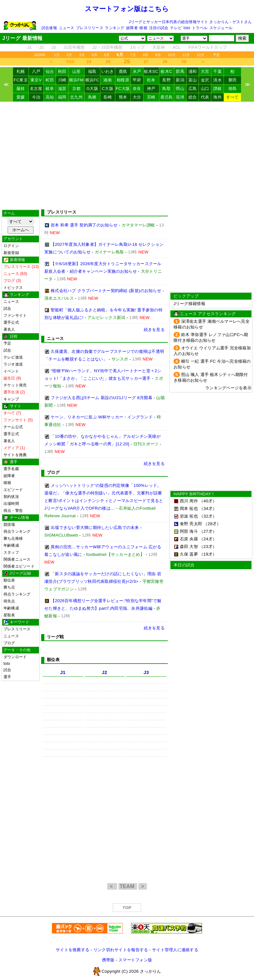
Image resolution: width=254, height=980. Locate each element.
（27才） (208, 531)
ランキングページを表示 (228, 388)
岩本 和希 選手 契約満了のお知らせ (84, 225)
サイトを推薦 (15, 455)
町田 (50, 80)
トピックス (13, 288)
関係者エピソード (19, 566)
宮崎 (151, 97)
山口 (205, 89)
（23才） (208, 547)
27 (146, 62)
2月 (69, 55)
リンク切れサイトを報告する (121, 950)
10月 (172, 55)
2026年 (40, 55)
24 (89, 62)
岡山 (180, 89)
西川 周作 (189, 501)
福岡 (62, 97)
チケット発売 (15, 385)
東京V (36, 80)
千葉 (217, 71)
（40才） (208, 501)
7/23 (70, 62)
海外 (217, 97)
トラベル (200, 28)
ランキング (114, 28)
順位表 (9, 580)
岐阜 (50, 89)
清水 (217, 80)
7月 (133, 55)
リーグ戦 (55, 637)
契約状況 (11, 497)
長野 (166, 80)
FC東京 (21, 80)
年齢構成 (11, 545)
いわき (108, 71)
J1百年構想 (74, 47)
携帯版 (108, 960)
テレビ (176, 28)
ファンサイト (15, 315)
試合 (7, 309)
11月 (186, 55)
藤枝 (21, 89)
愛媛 (21, 97)
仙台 (50, 71)
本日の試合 (184, 565)
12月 (201, 55)
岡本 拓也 (189, 509)
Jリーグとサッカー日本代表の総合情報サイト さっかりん (179, 22)
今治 (36, 97)
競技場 (9, 525)
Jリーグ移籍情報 (189, 304)
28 (165, 62)
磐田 (233, 80)
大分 (137, 97)
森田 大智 (189, 547)
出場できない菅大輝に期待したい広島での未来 (95, 528)
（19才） (208, 554)
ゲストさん (242, 22)
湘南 (108, 80)
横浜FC (92, 80)
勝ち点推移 (13, 538)
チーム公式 (13, 427)
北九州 (76, 97)
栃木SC (151, 71)
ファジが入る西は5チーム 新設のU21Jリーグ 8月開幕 (102, 398)
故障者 (132, 28)
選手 (7, 677)
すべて (232, 97)
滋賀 (62, 89)
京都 (76, 89)
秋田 (62, 71)
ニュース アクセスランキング (208, 314)
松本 (151, 80)
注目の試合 (159, 28)
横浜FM (76, 80)
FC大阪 (123, 89)
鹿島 (123, 71)
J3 (54, 47)
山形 (76, 71)
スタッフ (11, 552)
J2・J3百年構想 (108, 47)
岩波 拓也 (189, 516)
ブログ (9, 643)
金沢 (205, 80)
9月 (158, 55)
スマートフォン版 (135, 960)
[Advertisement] (127, 156)
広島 (193, 89)
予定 (216, 55)
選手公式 (11, 322)
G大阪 (92, 89)
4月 (94, 55)
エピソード (13, 490)
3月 (82, 55)
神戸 (151, 89)
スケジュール (221, 28)
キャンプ (11, 399)
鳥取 (166, 89)
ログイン (11, 246)
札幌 (21, 71)
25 (108, 62)
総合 (193, 97)
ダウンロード (15, 657)
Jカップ (138, 47)
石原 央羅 (189, 539)
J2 (41, 47)
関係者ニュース (17, 559)
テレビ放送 (13, 357)
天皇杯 (159, 47)
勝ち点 (9, 587)
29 (184, 62)
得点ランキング (17, 531)
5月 (107, 55)
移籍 (143, 28)
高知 (50, 97)
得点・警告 (13, 511)
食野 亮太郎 (191, 524)
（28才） (212, 524)
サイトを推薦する (73, 950)
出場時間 (11, 504)
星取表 (9, 615)
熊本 (123, 97)
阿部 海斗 (189, 531)
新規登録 (11, 253)
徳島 (233, 89)
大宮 (205, 71)
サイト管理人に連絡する (175, 950)
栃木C (166, 71)
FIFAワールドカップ (208, 47)
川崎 (62, 80)
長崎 (108, 97)
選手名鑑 (11, 469)
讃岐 (217, 89)
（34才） (208, 509)
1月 (57, 55)
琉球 (180, 97)
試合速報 (49, 28)
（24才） (208, 539)
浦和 (193, 71)
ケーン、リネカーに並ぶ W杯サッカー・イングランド (102, 417)
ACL (177, 47)
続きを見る (154, 330)
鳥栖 (92, 97)
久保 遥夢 (189, 554)
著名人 (9, 329)
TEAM (128, 886)
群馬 (180, 71)
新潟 (180, 80)
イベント (11, 371)
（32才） (208, 516)
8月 (146, 55)
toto (187, 28)
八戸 (36, 71)
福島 (92, 71)
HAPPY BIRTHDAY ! (194, 494)
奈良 (137, 89)
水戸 (137, 71)
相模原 (123, 80)
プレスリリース (90, 28)
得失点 (9, 601)
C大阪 (107, 89)
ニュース (67, 28)
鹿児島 (167, 97)
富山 (193, 80)
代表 (205, 97)
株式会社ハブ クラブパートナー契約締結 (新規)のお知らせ (106, 291)
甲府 (137, 80)
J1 (29, 47)
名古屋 (36, 89)
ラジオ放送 (13, 364)
